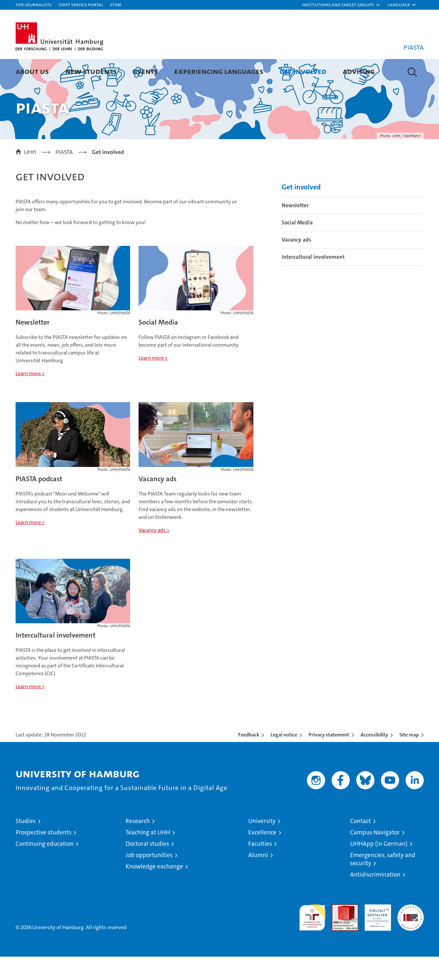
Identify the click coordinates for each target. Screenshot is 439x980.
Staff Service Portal (81, 4)
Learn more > (30, 397)
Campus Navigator (375, 856)
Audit (338, 931)
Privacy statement (329, 758)
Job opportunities (149, 878)
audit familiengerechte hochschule (312, 938)
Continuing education (45, 867)
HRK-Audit (376, 931)
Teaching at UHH (148, 856)
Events (146, 71)
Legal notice (284, 758)
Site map (409, 758)
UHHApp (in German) (379, 867)
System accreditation (411, 935)
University (262, 844)
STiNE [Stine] (116, 4)
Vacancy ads (158, 502)
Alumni (258, 878)
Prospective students (43, 856)
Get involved (303, 71)
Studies (26, 844)
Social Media (158, 346)
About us (32, 71)
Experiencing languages (219, 71)
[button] (341, 5)
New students (91, 71)
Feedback (249, 758)
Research (138, 844)
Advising (359, 71)
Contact (360, 844)
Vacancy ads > (154, 553)
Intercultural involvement (55, 658)
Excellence (262, 856)
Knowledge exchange (154, 890)
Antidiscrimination (375, 898)
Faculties (260, 867)
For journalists (34, 4)
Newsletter (33, 346)
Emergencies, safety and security (383, 882)
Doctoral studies (147, 867)
